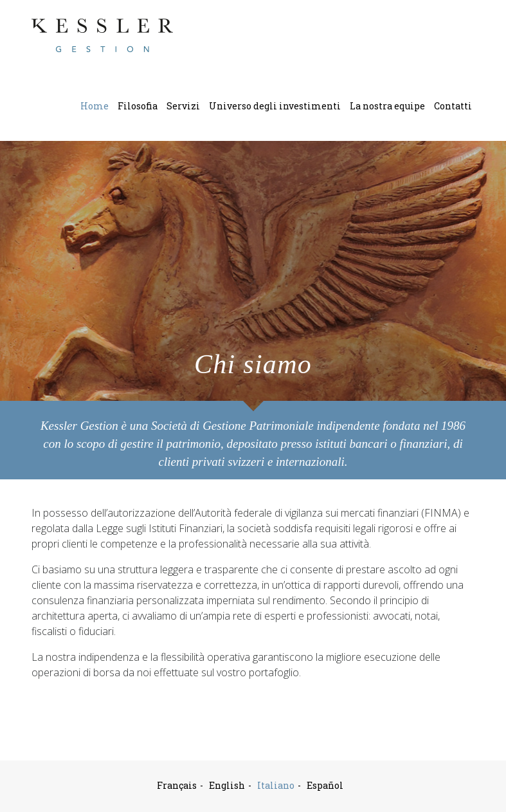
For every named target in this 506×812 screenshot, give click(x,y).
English (227, 785)
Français (177, 785)
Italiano (276, 785)
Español (325, 785)
